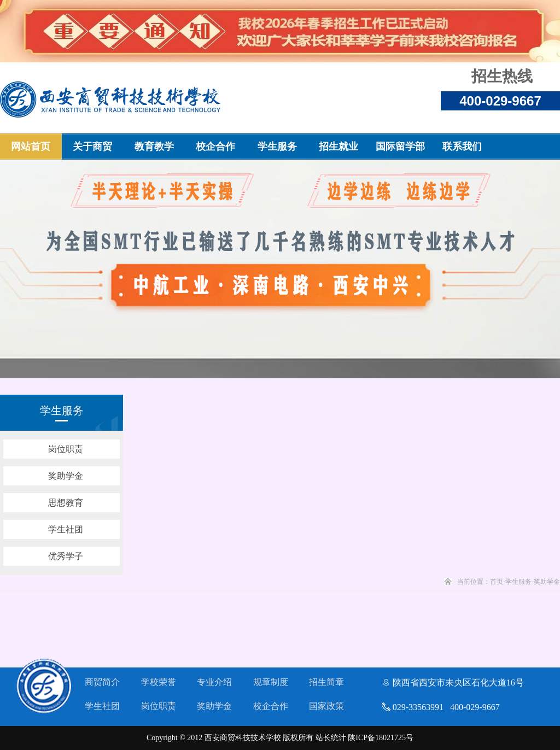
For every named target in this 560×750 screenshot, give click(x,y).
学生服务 (277, 147)
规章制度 (271, 682)
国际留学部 (400, 147)
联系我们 (462, 147)
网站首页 (31, 147)
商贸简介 (102, 682)
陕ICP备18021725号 (381, 738)
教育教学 (154, 147)
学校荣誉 (159, 682)
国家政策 (326, 706)
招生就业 (339, 147)
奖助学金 (214, 706)
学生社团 (102, 706)
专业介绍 (214, 682)
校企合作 (215, 147)
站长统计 (331, 738)
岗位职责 (159, 706)
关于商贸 (92, 147)
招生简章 (326, 682)
